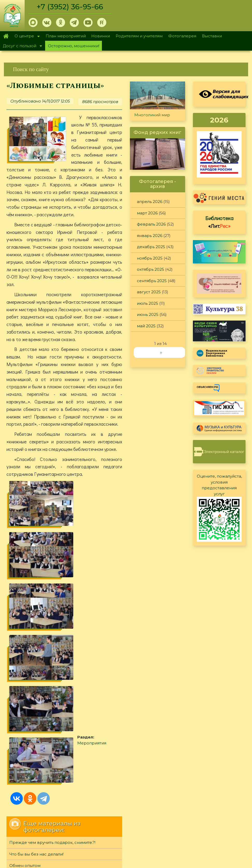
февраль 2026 (151, 224)
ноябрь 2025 (150, 258)
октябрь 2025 (150, 269)
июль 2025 (148, 303)
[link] (126, 69)
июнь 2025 (148, 314)
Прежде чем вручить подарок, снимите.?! (52, 665)
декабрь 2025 (151, 247)
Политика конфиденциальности (206, 811)
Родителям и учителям (139, 36)
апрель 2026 (150, 202)
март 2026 (147, 213)
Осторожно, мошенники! (74, 46)
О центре (26, 36)
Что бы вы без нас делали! (36, 676)
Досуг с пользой (21, 46)
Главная (6, 36)
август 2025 (149, 292)
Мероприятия (39, 605)
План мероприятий (66, 36)
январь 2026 (150, 236)
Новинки (101, 36)
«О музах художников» (33, 699)
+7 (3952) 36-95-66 (70, 7)
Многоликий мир (152, 115)
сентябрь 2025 (152, 281)
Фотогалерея (182, 36)
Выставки (212, 36)
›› (161, 352)
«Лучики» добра (26, 711)
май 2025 (146, 326)
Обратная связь (189, 819)
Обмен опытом (25, 688)
